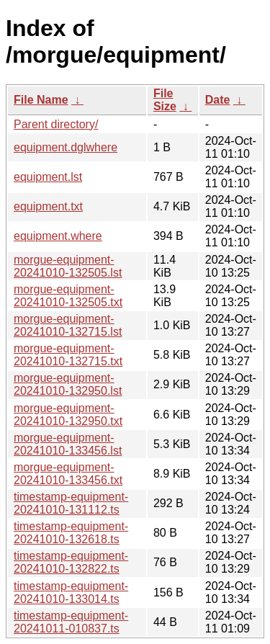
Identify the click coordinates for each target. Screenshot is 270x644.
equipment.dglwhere (66, 147)
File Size (165, 100)
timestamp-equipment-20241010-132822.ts (71, 562)
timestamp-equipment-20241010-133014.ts (71, 592)
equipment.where (58, 236)
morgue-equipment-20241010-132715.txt (68, 355)
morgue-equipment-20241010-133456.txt (68, 474)
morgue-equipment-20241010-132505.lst (68, 266)
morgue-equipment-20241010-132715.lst (68, 325)
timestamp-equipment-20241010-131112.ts (71, 503)
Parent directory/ (56, 124)
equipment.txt (48, 206)
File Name (41, 100)
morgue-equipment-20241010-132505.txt (68, 296)
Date (218, 100)
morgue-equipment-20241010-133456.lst (68, 444)
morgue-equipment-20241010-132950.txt (68, 415)
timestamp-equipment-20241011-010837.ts (71, 622)
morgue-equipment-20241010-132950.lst (68, 384)
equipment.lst (48, 177)
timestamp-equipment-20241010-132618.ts (71, 533)
